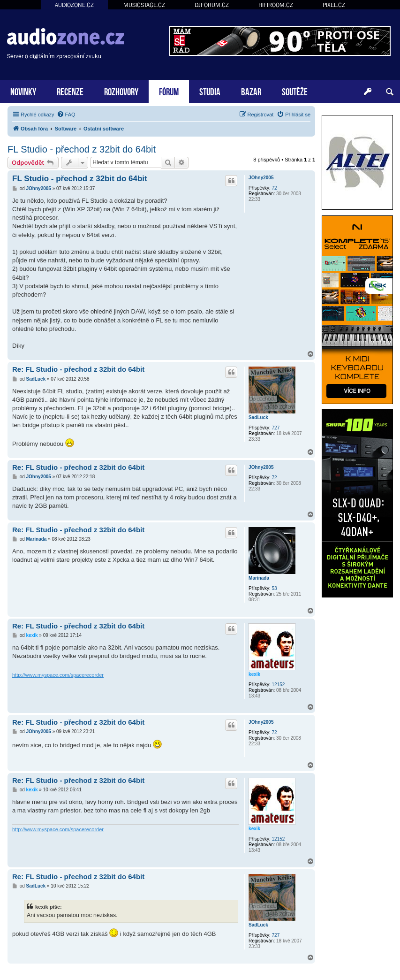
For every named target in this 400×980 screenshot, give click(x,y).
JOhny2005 (261, 178)
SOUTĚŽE (295, 91)
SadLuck (258, 417)
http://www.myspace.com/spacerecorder (58, 675)
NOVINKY (23, 91)
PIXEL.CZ (334, 5)
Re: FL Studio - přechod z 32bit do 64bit (78, 369)
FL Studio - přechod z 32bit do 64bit (82, 149)
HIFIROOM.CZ (276, 5)
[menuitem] (66, 115)
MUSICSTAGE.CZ (144, 5)
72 (275, 188)
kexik (254, 674)
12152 (279, 685)
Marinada (259, 578)
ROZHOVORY (121, 91)
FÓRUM (169, 91)
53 (275, 588)
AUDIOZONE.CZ (74, 5)
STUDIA (210, 91)
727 (276, 428)
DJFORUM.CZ (212, 5)
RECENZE (70, 91)
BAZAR (251, 91)
